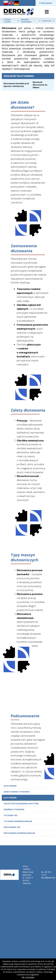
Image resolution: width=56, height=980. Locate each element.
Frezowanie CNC (12, 827)
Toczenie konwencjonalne (18, 821)
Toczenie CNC (11, 815)
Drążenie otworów (14, 810)
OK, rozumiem (28, 977)
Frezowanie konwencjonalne (19, 833)
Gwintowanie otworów (17, 792)
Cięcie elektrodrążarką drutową (21, 804)
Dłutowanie (10, 798)
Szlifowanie (10, 786)
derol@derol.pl (48, 878)
